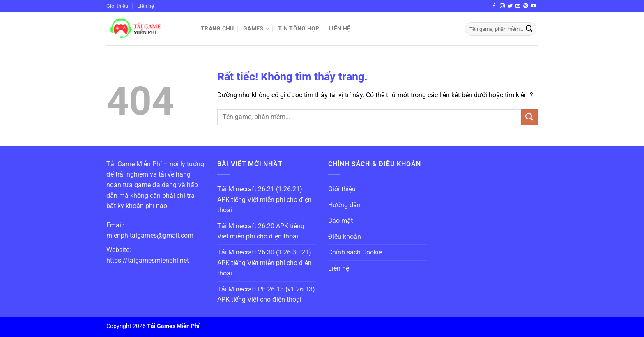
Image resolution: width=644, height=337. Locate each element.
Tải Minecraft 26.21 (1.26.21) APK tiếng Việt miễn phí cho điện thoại (264, 199)
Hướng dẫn (344, 205)
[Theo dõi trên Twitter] (510, 6)
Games (256, 29)
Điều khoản (345, 237)
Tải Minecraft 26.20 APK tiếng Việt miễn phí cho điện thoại (261, 231)
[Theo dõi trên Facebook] (494, 6)
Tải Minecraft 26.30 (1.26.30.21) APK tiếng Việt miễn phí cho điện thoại (264, 263)
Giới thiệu (117, 6)
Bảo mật (340, 221)
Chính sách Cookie (355, 252)
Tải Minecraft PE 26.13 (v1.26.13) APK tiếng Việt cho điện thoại (266, 295)
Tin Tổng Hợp (299, 29)
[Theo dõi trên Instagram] (502, 6)
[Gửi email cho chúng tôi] (518, 6)
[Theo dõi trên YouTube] (534, 6)
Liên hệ (146, 6)
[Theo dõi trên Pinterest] (526, 6)
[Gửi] (529, 29)
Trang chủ (217, 29)
